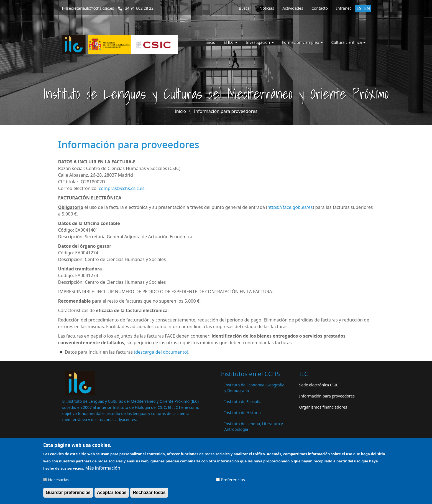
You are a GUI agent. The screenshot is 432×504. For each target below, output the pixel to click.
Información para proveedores (226, 111)
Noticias (267, 8)
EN (367, 8)
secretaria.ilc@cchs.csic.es (91, 8)
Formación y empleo (303, 42)
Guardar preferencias (68, 495)
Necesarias (59, 482)
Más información (103, 470)
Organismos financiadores (323, 407)
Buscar (245, 8)
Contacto (320, 8)
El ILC (230, 42)
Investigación (260, 42)
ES (359, 8)
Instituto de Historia (243, 413)
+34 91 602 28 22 (138, 8)
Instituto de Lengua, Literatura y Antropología (254, 426)
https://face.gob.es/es (290, 207)
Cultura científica (348, 42)
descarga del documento (161, 352)
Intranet (343, 8)
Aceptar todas (112, 495)
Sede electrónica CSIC (319, 385)
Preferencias (233, 482)
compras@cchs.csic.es (122, 188)
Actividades (293, 8)
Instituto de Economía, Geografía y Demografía (255, 388)
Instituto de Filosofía (243, 402)
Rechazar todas (149, 495)
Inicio (210, 42)
